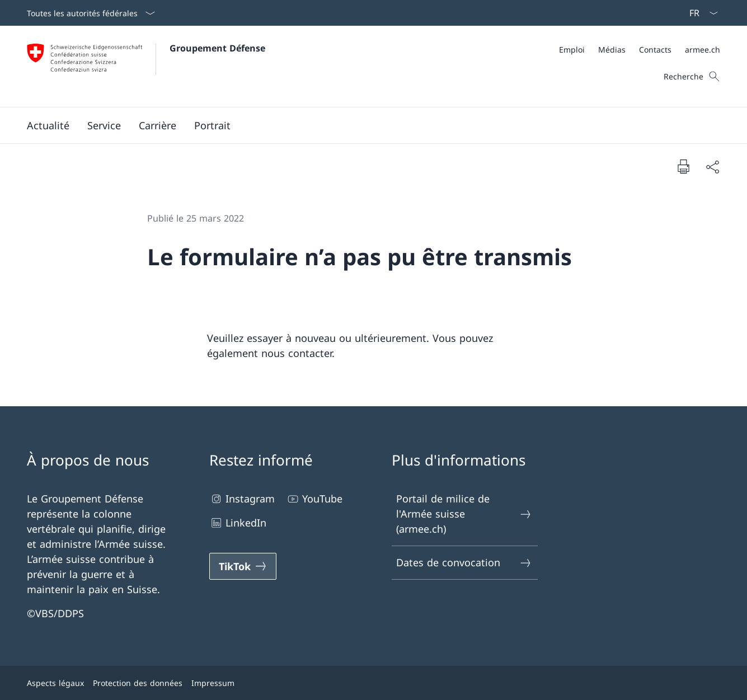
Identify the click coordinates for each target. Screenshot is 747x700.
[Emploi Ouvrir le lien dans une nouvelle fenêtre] (572, 50)
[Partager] (712, 166)
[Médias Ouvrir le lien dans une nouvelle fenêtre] (612, 50)
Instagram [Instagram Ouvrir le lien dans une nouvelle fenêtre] (242, 499)
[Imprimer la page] (683, 166)
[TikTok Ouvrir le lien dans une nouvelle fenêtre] (243, 566)
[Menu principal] (365, 125)
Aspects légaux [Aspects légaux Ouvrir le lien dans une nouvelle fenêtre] (55, 683)
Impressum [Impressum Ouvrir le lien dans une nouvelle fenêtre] (213, 683)
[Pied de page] (373, 683)
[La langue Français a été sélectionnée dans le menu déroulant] (700, 13)
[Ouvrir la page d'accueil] (146, 66)
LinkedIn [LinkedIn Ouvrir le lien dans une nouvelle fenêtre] (238, 523)
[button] (48, 125)
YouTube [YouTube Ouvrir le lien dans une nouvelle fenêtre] (314, 499)
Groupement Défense (217, 48)
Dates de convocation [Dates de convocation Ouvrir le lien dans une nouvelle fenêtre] (464, 563)
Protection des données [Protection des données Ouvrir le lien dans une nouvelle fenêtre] (138, 683)
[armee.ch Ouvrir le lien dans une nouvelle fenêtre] (703, 50)
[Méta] (640, 50)
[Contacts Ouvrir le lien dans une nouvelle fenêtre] (655, 50)
